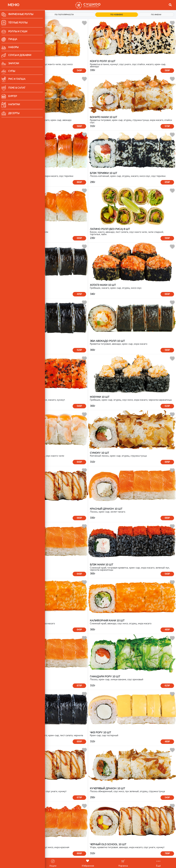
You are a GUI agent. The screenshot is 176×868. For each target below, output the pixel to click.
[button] (170, 5)
